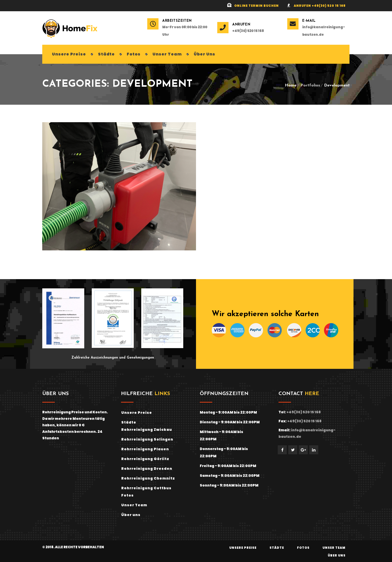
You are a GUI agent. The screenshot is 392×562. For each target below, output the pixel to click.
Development (337, 85)
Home (291, 85)
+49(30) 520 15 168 (248, 31)
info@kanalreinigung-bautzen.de (324, 31)
